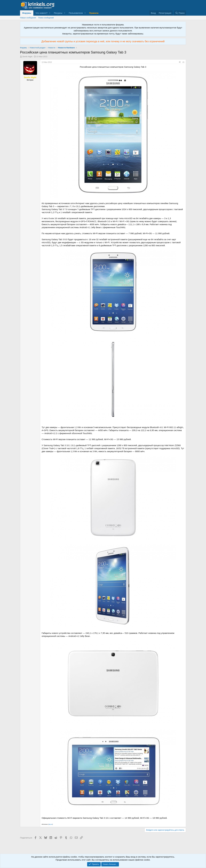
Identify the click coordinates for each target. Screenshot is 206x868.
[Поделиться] (180, 62)
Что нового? (41, 13)
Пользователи (76, 13)
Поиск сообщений (46, 18)
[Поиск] (180, 13)
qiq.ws (51, 824)
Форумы (27, 13)
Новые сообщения (28, 18)
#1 (183, 62)
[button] (50, 13)
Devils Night (27, 57)
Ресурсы (58, 13)
